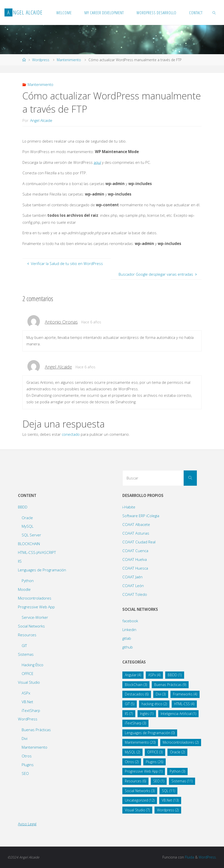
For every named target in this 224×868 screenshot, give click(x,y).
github (128, 647)
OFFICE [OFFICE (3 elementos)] (155, 752)
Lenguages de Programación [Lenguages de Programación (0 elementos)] (150, 733)
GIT (24, 646)
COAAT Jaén (132, 577)
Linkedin (129, 630)
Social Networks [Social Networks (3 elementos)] (140, 791)
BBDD (23, 507)
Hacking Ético (33, 665)
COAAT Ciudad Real (139, 542)
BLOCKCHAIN (29, 544)
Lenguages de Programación (42, 570)
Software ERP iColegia (141, 516)
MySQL (28, 526)
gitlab (127, 638)
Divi (25, 738)
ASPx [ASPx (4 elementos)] (154, 675)
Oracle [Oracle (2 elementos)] (177, 752)
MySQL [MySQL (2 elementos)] (132, 752)
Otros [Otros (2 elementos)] (132, 762)
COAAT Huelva (135, 559)
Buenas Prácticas (36, 730)
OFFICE (28, 673)
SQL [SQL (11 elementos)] (168, 791)
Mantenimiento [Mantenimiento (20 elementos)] (140, 742)
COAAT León (133, 586)
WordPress (28, 719)
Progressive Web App (36, 607)
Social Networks (31, 626)
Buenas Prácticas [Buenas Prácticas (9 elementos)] (170, 685)
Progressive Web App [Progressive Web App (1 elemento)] (144, 771)
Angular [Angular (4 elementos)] (133, 675)
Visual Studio (29, 682)
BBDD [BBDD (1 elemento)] (175, 675)
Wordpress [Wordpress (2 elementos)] (168, 810)
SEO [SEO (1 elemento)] (159, 781)
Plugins (28, 765)
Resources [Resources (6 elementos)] (135, 781)
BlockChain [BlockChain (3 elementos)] (136, 685)
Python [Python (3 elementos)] (177, 771)
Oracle (27, 518)
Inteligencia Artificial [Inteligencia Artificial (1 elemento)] (178, 714)
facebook (130, 621)
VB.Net (27, 702)
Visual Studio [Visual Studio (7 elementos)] (137, 810)
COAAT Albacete (136, 524)
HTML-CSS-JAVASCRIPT (37, 552)
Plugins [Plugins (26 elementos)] (154, 762)
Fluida (189, 857)
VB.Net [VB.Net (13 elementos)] (170, 800)
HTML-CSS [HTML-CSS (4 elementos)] (184, 704)
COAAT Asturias (136, 533)
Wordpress (41, 60)
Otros (27, 756)
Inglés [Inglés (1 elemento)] (147, 714)
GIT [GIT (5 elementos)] (130, 704)
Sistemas (26, 654)
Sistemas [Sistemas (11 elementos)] (182, 781)
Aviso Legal (27, 824)
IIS (20, 561)
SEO (25, 773)
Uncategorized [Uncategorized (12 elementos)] (140, 800)
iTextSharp (31, 710)
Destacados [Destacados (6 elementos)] (137, 694)
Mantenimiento (69, 60)
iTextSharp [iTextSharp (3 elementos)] (135, 723)
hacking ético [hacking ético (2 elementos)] (154, 704)
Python (28, 581)
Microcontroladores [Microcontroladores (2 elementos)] (181, 742)
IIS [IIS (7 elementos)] (129, 714)
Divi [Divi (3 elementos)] (161, 694)
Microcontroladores (35, 598)
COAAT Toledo (135, 594)
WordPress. (208, 857)
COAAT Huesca (135, 568)
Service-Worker (35, 617)
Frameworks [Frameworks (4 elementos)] (185, 694)
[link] (214, 12)
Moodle (24, 589)
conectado (71, 434)
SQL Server (31, 535)
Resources (27, 635)
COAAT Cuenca (135, 551)
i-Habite (129, 507)
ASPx (26, 693)
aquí (97, 162)
